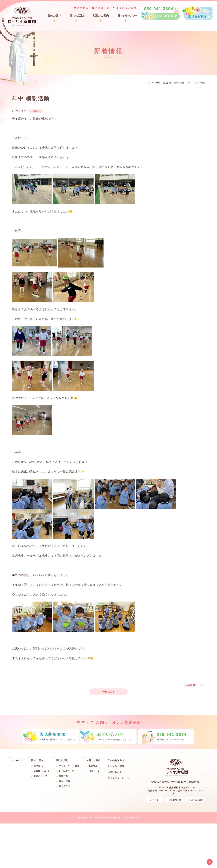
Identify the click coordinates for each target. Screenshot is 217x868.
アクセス (83, 8)
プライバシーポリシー (120, 778)
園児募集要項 (197, 17)
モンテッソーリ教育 (69, 766)
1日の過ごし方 (66, 771)
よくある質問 (195, 800)
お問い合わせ (115, 772)
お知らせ (175, 800)
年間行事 (63, 776)
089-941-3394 (159, 9)
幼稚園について (42, 771)
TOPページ (18, 760)
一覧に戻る (108, 692)
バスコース (102, 8)
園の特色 (38, 766)
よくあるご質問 (127, 8)
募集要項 (93, 766)
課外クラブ (65, 786)
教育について (41, 776)
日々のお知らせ (127, 16)
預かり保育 (65, 781)
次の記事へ (191, 685)
